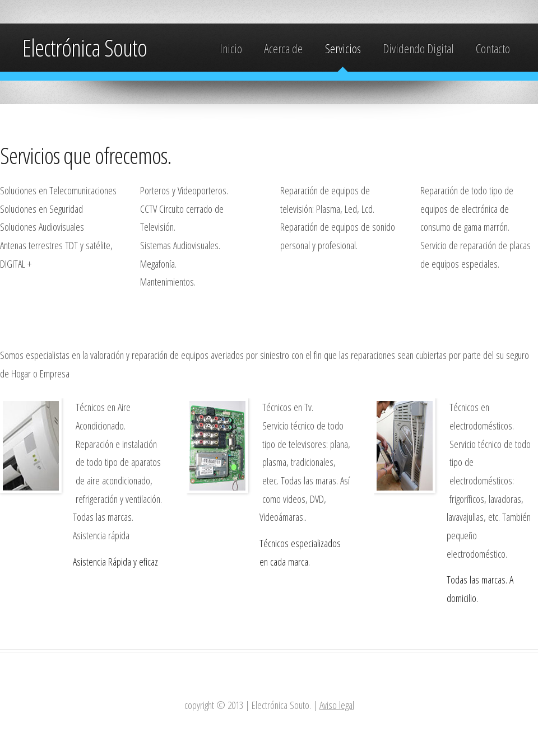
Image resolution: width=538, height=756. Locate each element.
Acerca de (283, 48)
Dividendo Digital (418, 48)
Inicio (231, 48)
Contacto (493, 48)
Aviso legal (337, 705)
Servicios (343, 48)
